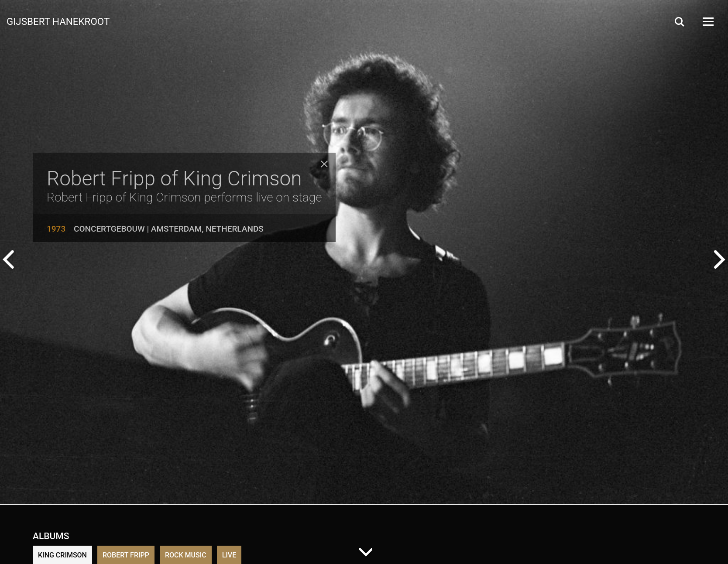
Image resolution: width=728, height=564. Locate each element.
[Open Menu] (707, 22)
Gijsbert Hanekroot (58, 21)
